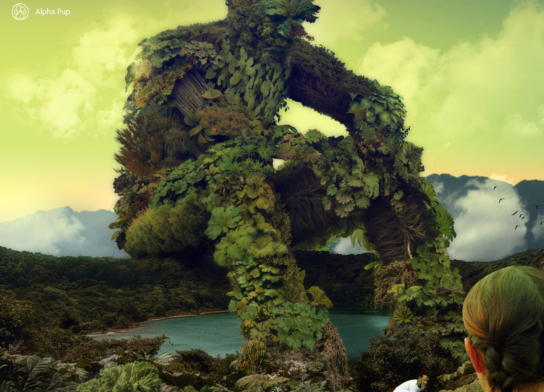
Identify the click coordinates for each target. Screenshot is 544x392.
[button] (272, 377)
